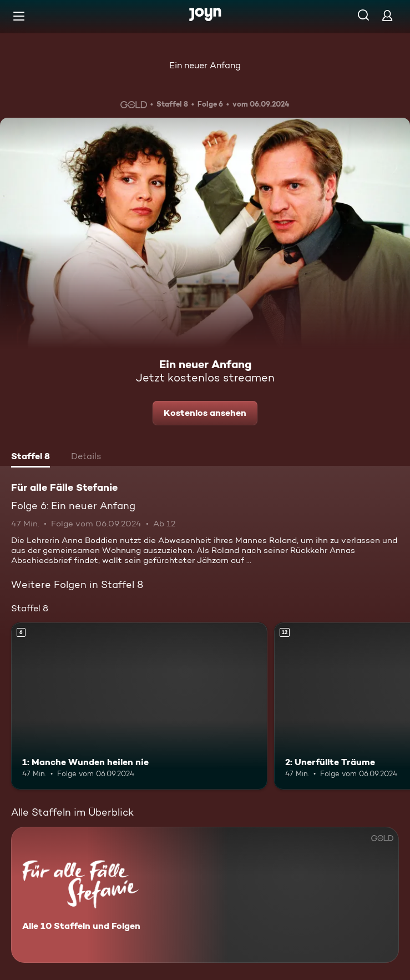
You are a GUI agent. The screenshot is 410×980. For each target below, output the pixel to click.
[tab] (31, 458)
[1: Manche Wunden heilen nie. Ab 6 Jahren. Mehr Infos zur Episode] (139, 706)
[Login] (387, 15)
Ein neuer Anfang (205, 65)
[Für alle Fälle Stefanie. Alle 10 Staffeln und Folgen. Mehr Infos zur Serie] (205, 895)
